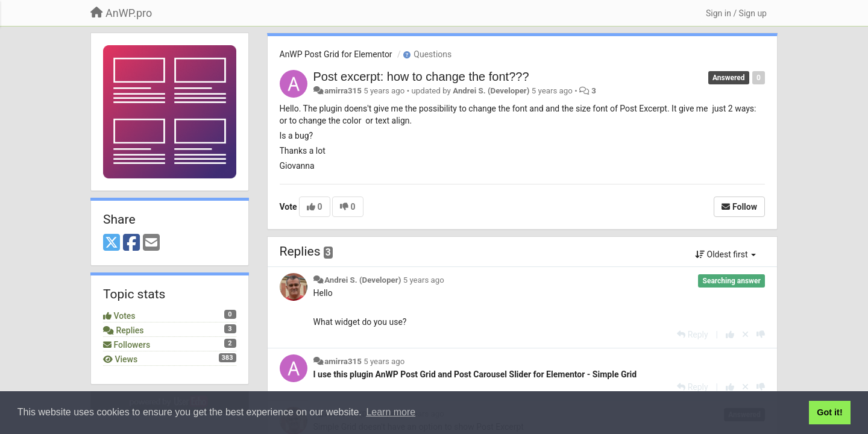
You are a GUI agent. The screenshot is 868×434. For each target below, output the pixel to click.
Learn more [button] (391, 412)
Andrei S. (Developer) (491, 91)
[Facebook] (131, 243)
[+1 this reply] (730, 335)
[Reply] (692, 335)
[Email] (151, 243)
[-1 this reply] (761, 335)
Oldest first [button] (725, 254)
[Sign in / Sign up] (736, 13)
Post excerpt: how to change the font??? (421, 77)
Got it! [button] (829, 412)
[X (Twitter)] (112, 243)
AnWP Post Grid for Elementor (336, 54)
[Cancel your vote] (745, 335)
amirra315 (343, 91)
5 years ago (424, 280)
